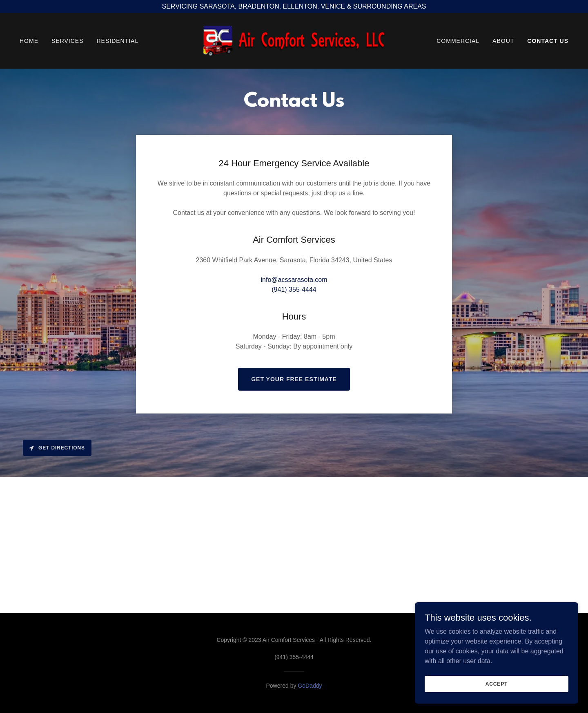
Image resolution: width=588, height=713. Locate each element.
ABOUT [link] (503, 41)
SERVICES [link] (68, 41)
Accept (497, 684)
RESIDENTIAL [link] (117, 41)
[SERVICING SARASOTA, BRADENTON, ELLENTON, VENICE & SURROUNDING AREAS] (294, 7)
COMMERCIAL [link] (458, 41)
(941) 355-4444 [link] (294, 289)
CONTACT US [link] (548, 41)
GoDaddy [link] (310, 686)
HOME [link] (29, 41)
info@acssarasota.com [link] (294, 280)
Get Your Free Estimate (294, 379)
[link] (294, 40)
